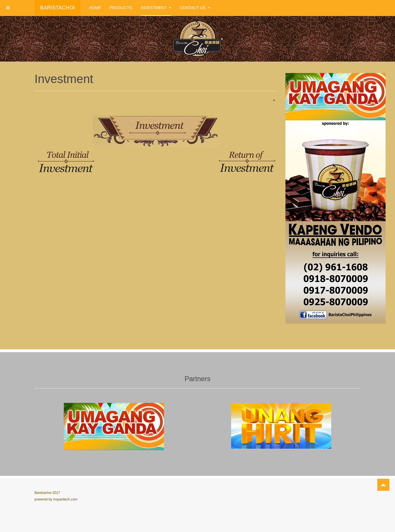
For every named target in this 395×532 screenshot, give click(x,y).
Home (95, 8)
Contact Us (195, 8)
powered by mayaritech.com (56, 499)
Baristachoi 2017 (47, 493)
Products (121, 8)
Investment (156, 8)
